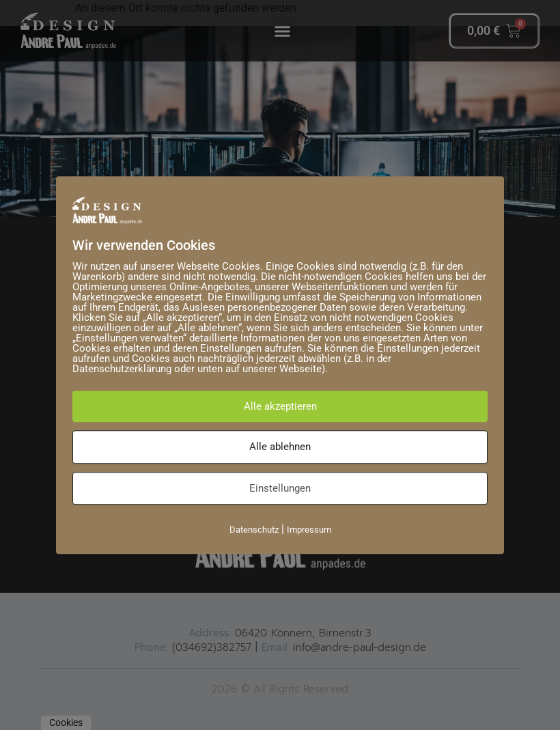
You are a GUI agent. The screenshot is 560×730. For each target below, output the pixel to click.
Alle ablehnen (280, 447)
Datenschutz (254, 530)
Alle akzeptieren (280, 406)
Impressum (309, 530)
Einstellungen (280, 488)
